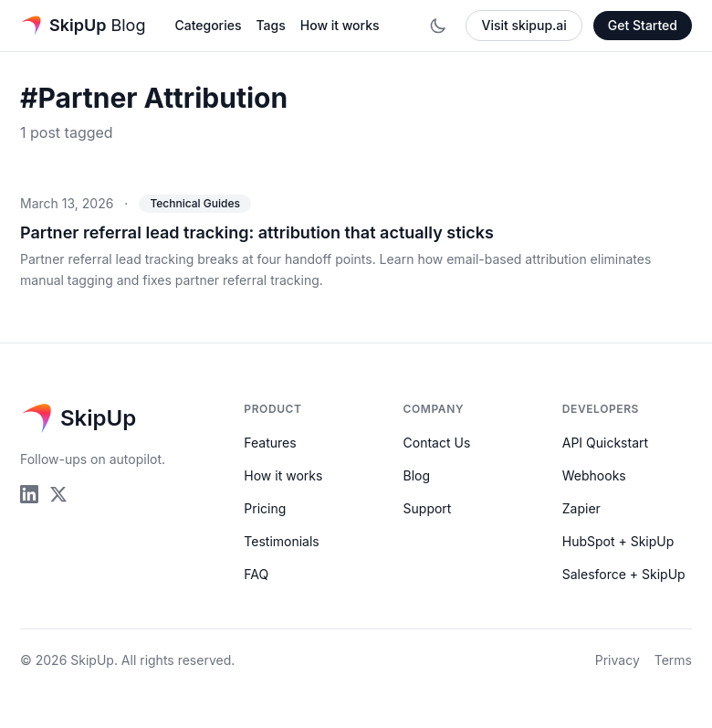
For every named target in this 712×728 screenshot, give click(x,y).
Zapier (581, 508)
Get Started (643, 25)
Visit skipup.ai (524, 25)
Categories (208, 25)
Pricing (265, 508)
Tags (270, 25)
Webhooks (594, 475)
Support (428, 508)
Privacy (618, 660)
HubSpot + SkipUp (618, 541)
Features (270, 443)
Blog (417, 475)
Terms (673, 660)
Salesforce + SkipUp (624, 574)
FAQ (256, 574)
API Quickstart (605, 443)
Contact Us (437, 443)
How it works (340, 25)
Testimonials (281, 541)
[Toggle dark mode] (438, 26)
